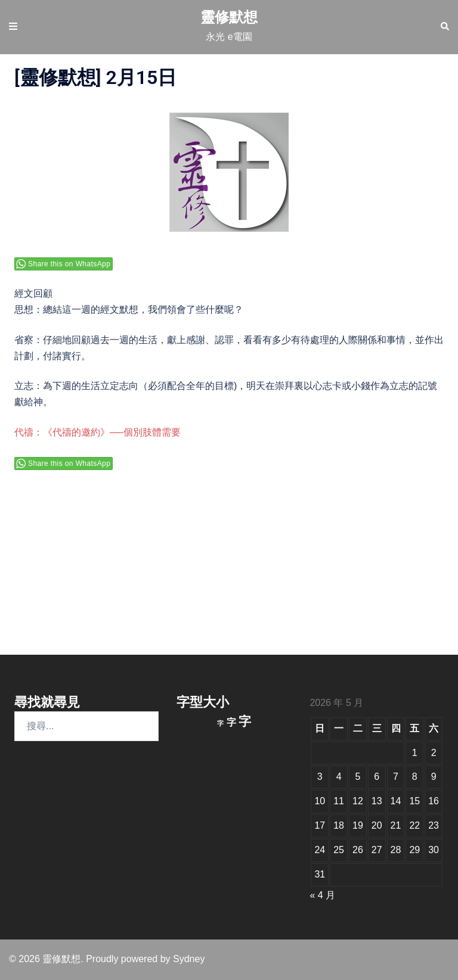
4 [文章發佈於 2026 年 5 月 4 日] (339, 777)
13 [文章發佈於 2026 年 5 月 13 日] (377, 801)
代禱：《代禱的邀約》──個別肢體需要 (98, 432)
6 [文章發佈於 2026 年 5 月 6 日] (377, 777)
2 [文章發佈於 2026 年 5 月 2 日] (434, 753)
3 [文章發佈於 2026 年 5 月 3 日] (320, 777)
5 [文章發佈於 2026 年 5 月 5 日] (358, 777)
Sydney (189, 959)
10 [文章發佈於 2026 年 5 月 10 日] (320, 801)
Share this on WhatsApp (69, 264)
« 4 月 (322, 895)
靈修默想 (229, 17)
